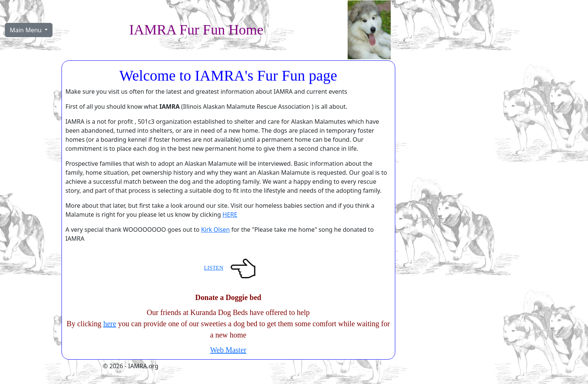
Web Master (228, 350)
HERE (230, 214)
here (109, 324)
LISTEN (214, 268)
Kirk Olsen (215, 229)
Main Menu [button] (26, 30)
